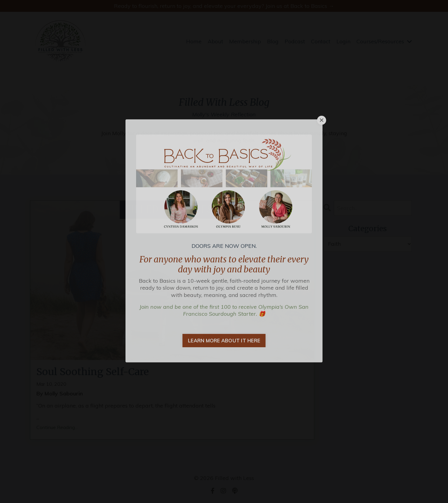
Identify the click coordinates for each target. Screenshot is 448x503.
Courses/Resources (384, 41)
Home (194, 41)
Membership (245, 41)
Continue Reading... (57, 427)
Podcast (295, 41)
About (215, 41)
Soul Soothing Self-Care (93, 372)
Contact (321, 41)
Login (343, 41)
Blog (273, 41)
